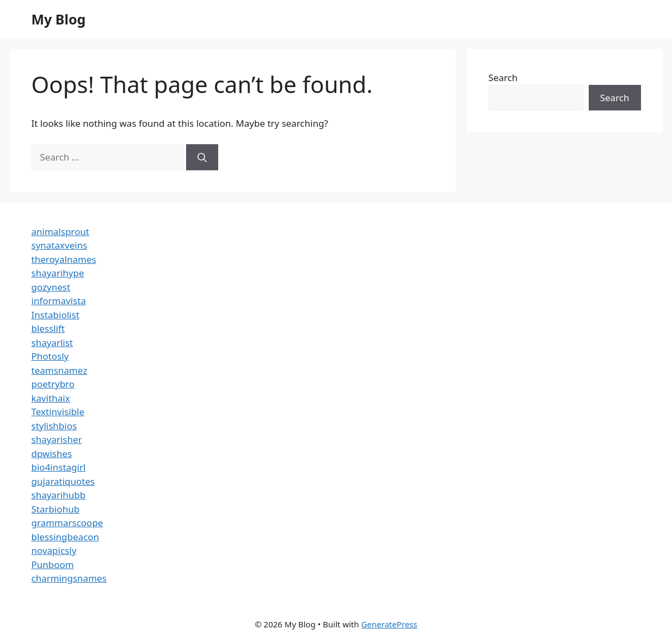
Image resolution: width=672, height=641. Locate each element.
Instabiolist (56, 315)
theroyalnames (64, 259)
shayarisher (57, 439)
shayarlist (52, 343)
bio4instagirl (59, 467)
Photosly (50, 356)
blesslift (48, 328)
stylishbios (54, 426)
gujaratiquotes (63, 481)
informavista (59, 301)
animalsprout (60, 232)
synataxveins (60, 245)
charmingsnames (69, 578)
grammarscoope (67, 523)
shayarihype (58, 273)
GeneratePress (389, 624)
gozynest (51, 287)
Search (503, 78)
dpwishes (52, 454)
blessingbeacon (66, 537)
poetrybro (53, 384)
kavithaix (51, 398)
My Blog (59, 19)
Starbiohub (56, 509)
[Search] (202, 157)
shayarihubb (59, 495)
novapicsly (54, 550)
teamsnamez (60, 370)
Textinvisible (58, 412)
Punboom (53, 565)
